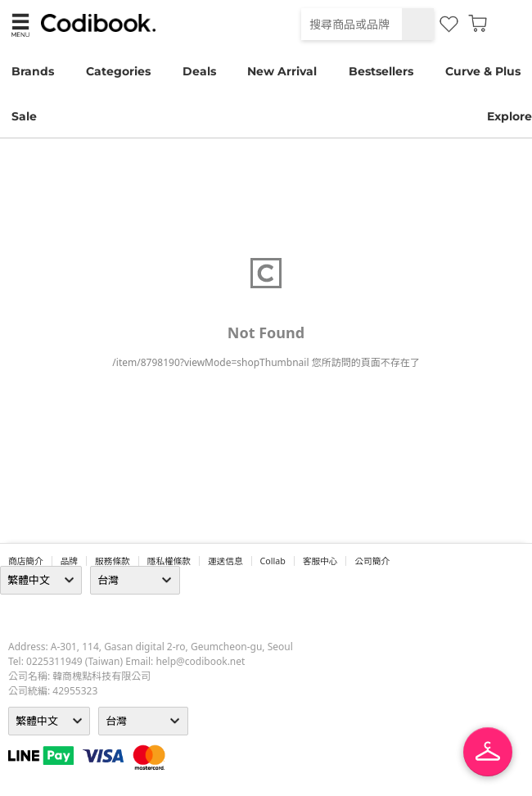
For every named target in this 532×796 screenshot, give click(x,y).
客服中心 (320, 561)
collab (273, 561)
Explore (509, 116)
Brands (33, 71)
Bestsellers (381, 71)
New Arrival (282, 71)
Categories (118, 71)
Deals (199, 71)
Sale (24, 116)
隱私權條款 (169, 561)
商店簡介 (26, 561)
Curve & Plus (483, 71)
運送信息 (225, 561)
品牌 (69, 561)
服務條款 (113, 561)
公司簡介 (372, 561)
